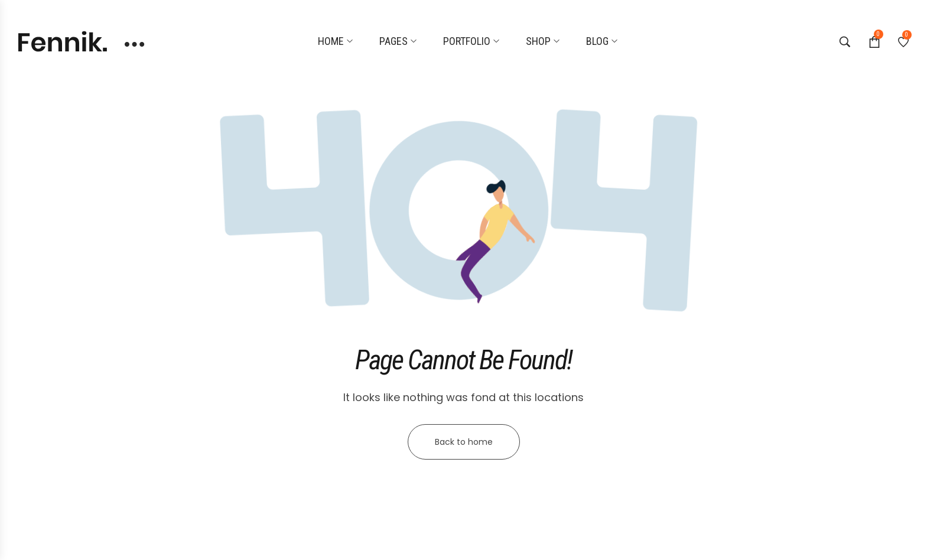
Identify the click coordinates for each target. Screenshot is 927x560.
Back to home (464, 442)
